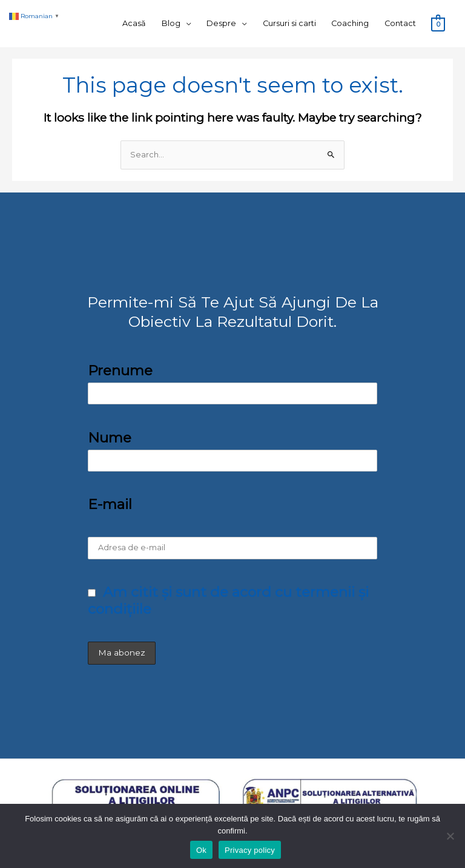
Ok (201, 850)
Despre (221, 23)
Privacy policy (250, 850)
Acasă (134, 23)
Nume (110, 438)
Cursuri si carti (289, 23)
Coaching (350, 23)
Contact (400, 23)
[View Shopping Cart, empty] (438, 24)
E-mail (110, 504)
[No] (450, 836)
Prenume (120, 370)
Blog (171, 23)
